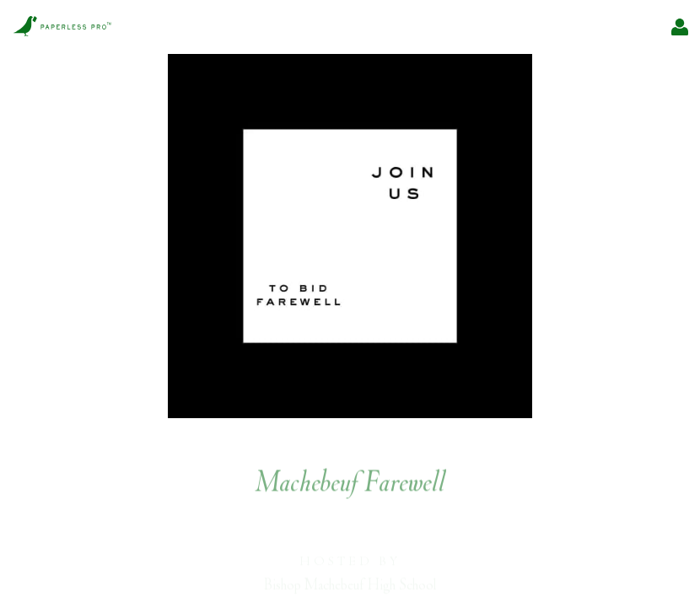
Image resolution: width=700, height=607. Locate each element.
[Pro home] (62, 27)
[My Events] (680, 27)
